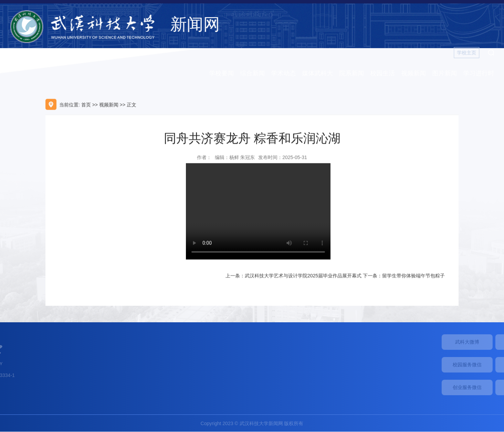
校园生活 (385, 73)
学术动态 (286, 73)
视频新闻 (416, 73)
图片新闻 (447, 73)
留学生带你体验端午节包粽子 (413, 278)
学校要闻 (224, 73)
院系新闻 (354, 73)
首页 (86, 107)
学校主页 (469, 53)
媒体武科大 (320, 73)
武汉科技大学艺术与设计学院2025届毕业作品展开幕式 (303, 278)
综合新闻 (255, 73)
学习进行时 (481, 73)
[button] (494, 53)
